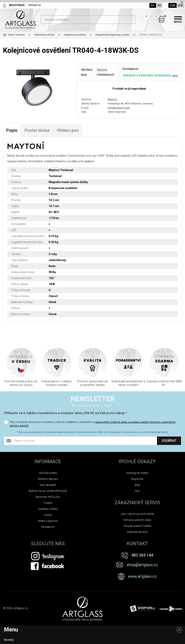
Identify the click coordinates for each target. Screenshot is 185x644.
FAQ (137, 491)
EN (159, 5)
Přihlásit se (35, 5)
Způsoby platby (48, 473)
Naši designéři (48, 485)
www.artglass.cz (142, 576)
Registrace (137, 479)
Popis (12, 130)
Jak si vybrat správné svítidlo (137, 514)
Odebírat (169, 441)
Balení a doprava (48, 521)
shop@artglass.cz (142, 565)
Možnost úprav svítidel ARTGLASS (48, 491)
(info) (175, 76)
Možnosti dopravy (48, 479)
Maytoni (102, 70)
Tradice (48, 503)
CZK (172, 5)
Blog (137, 485)
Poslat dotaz (37, 130)
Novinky (9, 640)
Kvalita (48, 515)
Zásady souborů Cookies (137, 526)
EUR (180, 5)
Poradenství (48, 527)
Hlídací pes (68, 130)
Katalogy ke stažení (137, 473)
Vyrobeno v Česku (48, 509)
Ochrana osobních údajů (137, 520)
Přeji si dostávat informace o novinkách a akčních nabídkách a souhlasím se (93, 424)
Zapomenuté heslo (137, 532)
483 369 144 (142, 555)
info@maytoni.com (119, 108)
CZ (153, 5)
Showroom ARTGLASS (48, 497)
